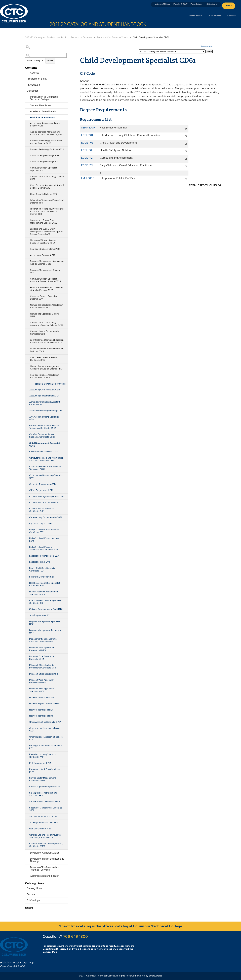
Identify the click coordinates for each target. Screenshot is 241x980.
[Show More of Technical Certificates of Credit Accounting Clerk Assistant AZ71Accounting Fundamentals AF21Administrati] (27, 383)
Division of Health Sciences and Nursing (47, 860)
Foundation (196, 4)
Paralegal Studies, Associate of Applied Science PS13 (45, 376)
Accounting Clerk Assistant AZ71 (45, 390)
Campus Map (50, 952)
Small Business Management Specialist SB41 (43, 794)
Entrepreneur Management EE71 (44, 556)
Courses (35, 73)
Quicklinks (215, 16)
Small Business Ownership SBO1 (45, 802)
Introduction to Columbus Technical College (44, 98)
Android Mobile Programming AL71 (45, 411)
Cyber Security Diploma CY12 (44, 194)
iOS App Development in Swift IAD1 (46, 609)
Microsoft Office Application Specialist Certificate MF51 (43, 242)
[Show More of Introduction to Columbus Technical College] (27, 98)
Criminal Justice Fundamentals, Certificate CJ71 (45, 333)
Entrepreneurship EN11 (39, 562)
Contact (233, 16)
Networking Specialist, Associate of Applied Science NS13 (47, 306)
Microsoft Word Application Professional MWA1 (42, 681)
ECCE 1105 (87, 150)
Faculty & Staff (180, 4)
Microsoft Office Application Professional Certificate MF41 (43, 666)
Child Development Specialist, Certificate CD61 (44, 359)
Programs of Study (37, 79)
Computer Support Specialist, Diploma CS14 (44, 298)
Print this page (207, 46)
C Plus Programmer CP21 (41, 490)
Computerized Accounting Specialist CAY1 (46, 477)
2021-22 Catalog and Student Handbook (46, 38)
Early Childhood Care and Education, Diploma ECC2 (47, 350)
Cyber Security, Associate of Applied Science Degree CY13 (47, 187)
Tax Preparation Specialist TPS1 (44, 823)
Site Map (32, 894)
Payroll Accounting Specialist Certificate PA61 (43, 756)
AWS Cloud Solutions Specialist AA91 (44, 418)
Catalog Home (35, 888)
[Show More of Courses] (27, 72)
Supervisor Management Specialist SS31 (46, 809)
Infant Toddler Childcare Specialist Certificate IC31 (45, 602)
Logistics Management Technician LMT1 (45, 632)
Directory (195, 16)
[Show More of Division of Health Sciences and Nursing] (27, 860)
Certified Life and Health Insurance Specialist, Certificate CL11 (45, 836)
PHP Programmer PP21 (40, 763)
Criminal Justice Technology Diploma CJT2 (47, 178)
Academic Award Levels (43, 111)
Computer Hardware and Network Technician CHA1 (45, 468)
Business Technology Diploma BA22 (47, 149)
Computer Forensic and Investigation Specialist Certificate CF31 (46, 459)
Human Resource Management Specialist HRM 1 (44, 593)
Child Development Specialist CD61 (45, 444)
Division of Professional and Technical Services (45, 869)
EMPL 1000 (88, 178)
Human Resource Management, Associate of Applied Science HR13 (46, 368)
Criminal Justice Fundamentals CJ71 (46, 502)
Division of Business (82, 38)
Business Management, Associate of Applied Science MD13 (47, 263)
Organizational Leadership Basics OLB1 (45, 730)
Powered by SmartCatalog (149, 976)
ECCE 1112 (87, 158)
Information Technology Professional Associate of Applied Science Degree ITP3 (47, 211)
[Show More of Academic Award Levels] (27, 111)
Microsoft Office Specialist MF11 (44, 674)
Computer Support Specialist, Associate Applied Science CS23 (45, 280)
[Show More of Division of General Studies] (27, 852)
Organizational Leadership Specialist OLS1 (46, 738)
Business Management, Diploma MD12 (45, 272)
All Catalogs (33, 900)
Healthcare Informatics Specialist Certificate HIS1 (45, 584)
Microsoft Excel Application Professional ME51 (42, 649)
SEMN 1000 (88, 128)
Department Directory (54, 949)
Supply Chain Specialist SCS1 (43, 817)
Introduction (33, 85)
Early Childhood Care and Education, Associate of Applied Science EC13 (47, 341)
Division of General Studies (45, 853)
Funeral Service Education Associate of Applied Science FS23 (47, 289)
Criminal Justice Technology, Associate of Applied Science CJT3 (46, 324)
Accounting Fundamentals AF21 (44, 396)
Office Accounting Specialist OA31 (45, 722)
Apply (229, 6)
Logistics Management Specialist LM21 (45, 623)
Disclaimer (32, 91)
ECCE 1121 (87, 165)
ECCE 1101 (87, 135)
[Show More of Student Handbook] (27, 105)
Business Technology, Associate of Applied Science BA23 (46, 142)
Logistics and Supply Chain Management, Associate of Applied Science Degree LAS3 (47, 232)
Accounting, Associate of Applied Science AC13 (46, 125)
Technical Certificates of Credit (113, 38)
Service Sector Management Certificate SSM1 (43, 779)
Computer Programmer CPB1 (43, 484)
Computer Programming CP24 (44, 162)
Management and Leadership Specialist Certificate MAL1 (43, 640)
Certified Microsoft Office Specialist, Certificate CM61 (46, 845)
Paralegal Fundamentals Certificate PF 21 (46, 747)
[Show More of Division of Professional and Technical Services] (27, 869)
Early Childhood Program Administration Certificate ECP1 (44, 549)
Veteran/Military (162, 4)
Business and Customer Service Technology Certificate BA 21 (44, 427)
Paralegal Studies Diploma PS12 (45, 249)
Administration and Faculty (44, 876)
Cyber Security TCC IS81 (41, 524)
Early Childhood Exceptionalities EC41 (44, 540)
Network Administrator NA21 (43, 698)
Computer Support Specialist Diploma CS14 (44, 169)
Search (50, 60)
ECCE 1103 (87, 143)
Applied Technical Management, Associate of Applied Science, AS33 (47, 133)
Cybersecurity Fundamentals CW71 (45, 517)
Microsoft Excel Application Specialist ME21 (42, 658)
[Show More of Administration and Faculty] (27, 875)
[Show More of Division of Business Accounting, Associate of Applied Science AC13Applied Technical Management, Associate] (27, 117)
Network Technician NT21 (41, 710)
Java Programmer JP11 (40, 615)
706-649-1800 (75, 937)
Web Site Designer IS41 (40, 829)
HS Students (211, 4)
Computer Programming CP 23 (45, 156)
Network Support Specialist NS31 (45, 704)
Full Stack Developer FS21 (41, 577)
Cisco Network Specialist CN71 (44, 452)
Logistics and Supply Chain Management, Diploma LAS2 (44, 222)
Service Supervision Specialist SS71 (46, 787)
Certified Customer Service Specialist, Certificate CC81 (42, 436)
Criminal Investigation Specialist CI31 (46, 496)
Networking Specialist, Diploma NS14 (45, 315)
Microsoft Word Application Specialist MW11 (42, 690)
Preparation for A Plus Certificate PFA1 (45, 771)
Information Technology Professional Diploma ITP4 (47, 201)
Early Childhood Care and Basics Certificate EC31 (44, 531)
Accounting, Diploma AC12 (43, 255)
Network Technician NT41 (41, 716)
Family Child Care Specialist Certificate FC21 (42, 569)
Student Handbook (41, 105)
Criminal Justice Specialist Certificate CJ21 (42, 510)
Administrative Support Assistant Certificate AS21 (45, 403)
